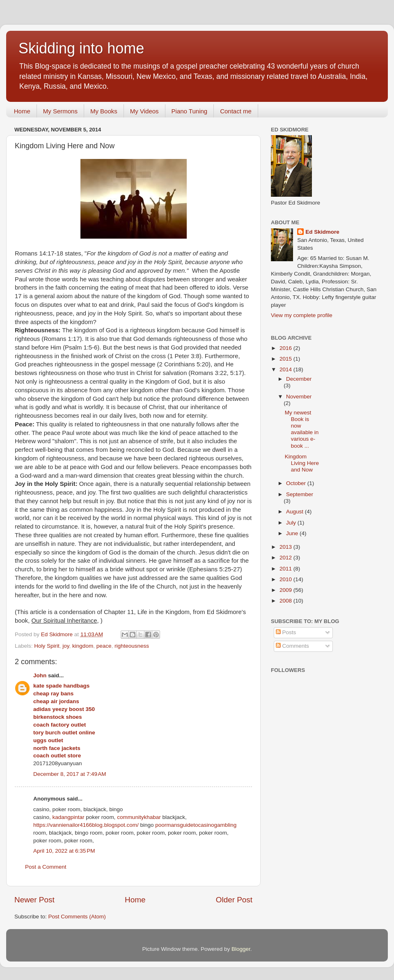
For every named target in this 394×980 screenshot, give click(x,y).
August (295, 512)
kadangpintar (69, 817)
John (40, 675)
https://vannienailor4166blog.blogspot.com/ (86, 825)
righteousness (132, 646)
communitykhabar (139, 817)
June (293, 533)
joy (66, 646)
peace (104, 646)
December (299, 379)
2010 (286, 579)
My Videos (144, 111)
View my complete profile (302, 315)
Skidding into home (81, 48)
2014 (286, 369)
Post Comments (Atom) (77, 917)
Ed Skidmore (322, 232)
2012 (286, 558)
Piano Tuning (190, 111)
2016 (286, 348)
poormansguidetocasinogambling (196, 825)
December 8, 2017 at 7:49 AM (70, 774)
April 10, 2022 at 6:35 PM (64, 851)
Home (22, 111)
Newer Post (34, 900)
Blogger (241, 949)
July (292, 523)
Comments (292, 646)
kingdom (83, 646)
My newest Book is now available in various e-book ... (302, 429)
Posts (286, 632)
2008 (286, 601)
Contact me (236, 111)
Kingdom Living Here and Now (302, 463)
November (299, 397)
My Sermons (60, 111)
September (300, 494)
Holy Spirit (47, 646)
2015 (286, 359)
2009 (286, 590)
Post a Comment (46, 867)
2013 (286, 547)
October (297, 483)
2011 (286, 569)
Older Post (234, 900)
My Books (104, 111)
